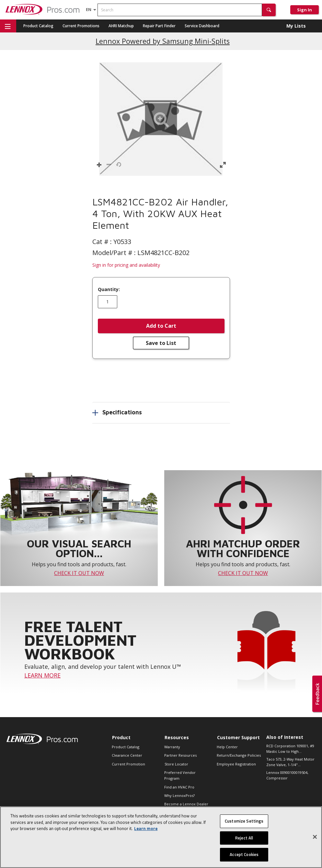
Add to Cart (161, 326)
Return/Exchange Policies (239, 755)
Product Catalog (38, 26)
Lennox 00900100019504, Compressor (287, 775)
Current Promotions (81, 26)
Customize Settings (244, 822)
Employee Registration (236, 764)
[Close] (315, 837)
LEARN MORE (42, 675)
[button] (269, 10)
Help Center (227, 747)
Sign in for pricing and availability (126, 265)
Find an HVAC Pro (179, 787)
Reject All (244, 838)
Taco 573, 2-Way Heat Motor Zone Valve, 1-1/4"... (290, 762)
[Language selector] (89, 9)
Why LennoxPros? (179, 795)
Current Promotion (128, 764)
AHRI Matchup (121, 26)
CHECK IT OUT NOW (79, 573)
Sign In (305, 10)
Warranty (172, 747)
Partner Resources (180, 755)
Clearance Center (127, 755)
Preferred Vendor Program (180, 775)
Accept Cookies (244, 855)
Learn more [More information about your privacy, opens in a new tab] (146, 829)
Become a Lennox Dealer (186, 804)
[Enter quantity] (108, 302)
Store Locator (176, 764)
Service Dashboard (202, 26)
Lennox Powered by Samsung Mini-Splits (163, 41)
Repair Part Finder (159, 26)
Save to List (161, 343)
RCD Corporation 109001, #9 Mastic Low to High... (290, 749)
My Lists (296, 26)
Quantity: (109, 289)
